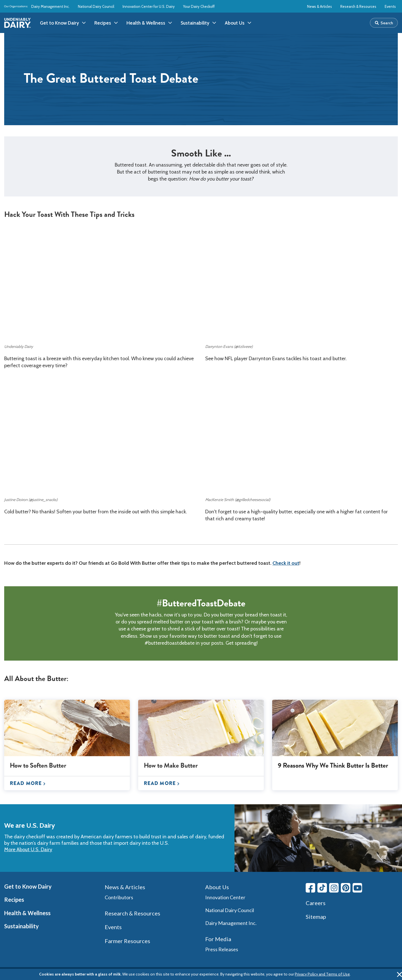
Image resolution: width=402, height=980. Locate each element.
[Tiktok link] (322, 888)
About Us (217, 887)
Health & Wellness (27, 913)
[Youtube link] (357, 888)
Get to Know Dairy (28, 886)
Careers (316, 903)
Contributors (119, 897)
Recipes (14, 900)
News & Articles (320, 6)
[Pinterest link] (346, 888)
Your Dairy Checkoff (199, 6)
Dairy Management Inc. (50, 6)
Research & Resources (358, 6)
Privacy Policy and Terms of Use (322, 974)
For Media (218, 939)
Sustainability (21, 926)
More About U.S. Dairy (28, 850)
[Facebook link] (310, 888)
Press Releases (222, 949)
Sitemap (316, 917)
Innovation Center (225, 897)
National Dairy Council (96, 6)
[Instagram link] (334, 888)
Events (390, 6)
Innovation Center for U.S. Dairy (149, 6)
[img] (17, 23)
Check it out (286, 563)
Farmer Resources (127, 941)
